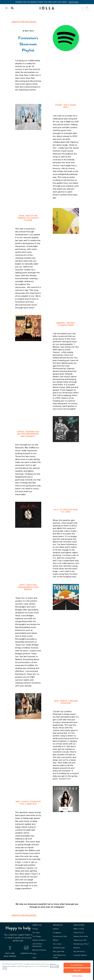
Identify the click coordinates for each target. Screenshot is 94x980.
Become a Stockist (39, 950)
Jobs (34, 958)
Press (35, 954)
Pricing (35, 929)
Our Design (37, 936)
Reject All (77, 970)
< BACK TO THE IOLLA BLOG (24, 22)
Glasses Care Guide (81, 936)
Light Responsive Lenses (59, 956)
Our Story (36, 933)
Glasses (56, 929)
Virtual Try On (79, 933)
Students (77, 948)
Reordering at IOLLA (81, 944)
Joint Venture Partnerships (38, 945)
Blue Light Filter (59, 951)
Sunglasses (57, 933)
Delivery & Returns (39, 940)
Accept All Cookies (77, 965)
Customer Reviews (80, 955)
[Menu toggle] (7, 8)
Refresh (56, 940)
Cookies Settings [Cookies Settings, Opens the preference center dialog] (77, 976)
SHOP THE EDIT (79, 2)
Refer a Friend (79, 929)
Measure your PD (80, 940)
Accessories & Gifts (60, 936)
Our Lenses (57, 944)
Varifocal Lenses (59, 948)
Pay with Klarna (79, 951)
